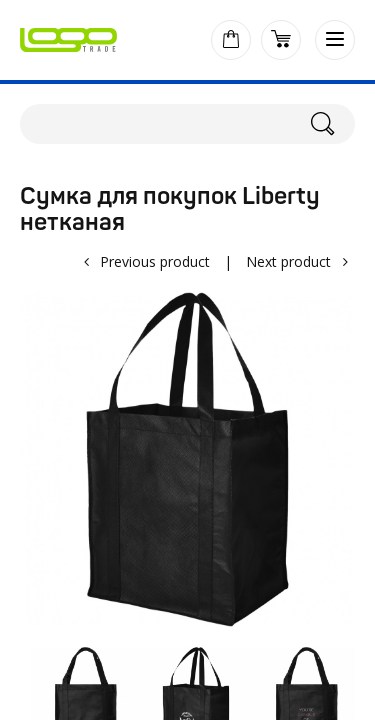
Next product (288, 261)
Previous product (155, 261)
